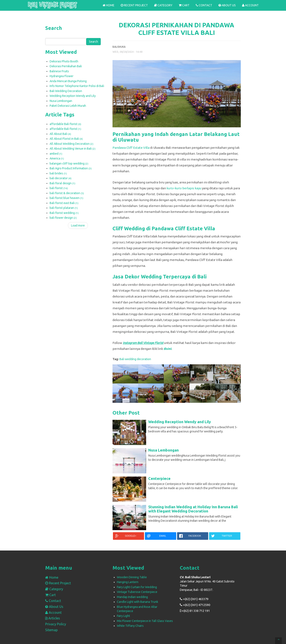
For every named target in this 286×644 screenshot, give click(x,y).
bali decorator (61, 178)
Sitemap (51, 630)
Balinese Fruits (59, 71)
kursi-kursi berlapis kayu (184, 188)
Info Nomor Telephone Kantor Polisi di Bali (77, 86)
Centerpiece (159, 478)
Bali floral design (62, 183)
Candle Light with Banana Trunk (138, 602)
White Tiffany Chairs (130, 626)
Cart (184, 5)
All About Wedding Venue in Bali (73, 149)
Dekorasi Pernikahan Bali (66, 66)
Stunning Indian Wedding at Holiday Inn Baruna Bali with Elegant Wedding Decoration (193, 509)
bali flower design (63, 218)
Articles (53, 618)
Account (250, 5)
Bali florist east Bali (64, 203)
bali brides (58, 173)
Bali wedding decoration (135, 359)
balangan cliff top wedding (69, 163)
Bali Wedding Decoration (66, 91)
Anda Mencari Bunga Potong (68, 81)
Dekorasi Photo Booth (64, 61)
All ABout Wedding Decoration (71, 144)
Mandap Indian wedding (132, 597)
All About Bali (60, 134)
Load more (78, 225)
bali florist (59, 188)
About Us (227, 5)
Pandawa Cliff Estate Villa (131, 148)
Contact (204, 5)
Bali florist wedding (64, 213)
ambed (56, 154)
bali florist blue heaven (66, 198)
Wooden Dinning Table (132, 577)
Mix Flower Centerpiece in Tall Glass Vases (145, 621)
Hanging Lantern (128, 582)
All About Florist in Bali (66, 139)
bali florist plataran (64, 208)
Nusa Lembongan (61, 101)
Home (109, 5)
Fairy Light (123, 616)
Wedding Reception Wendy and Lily (73, 96)
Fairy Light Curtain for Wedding (137, 587)
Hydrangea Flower (62, 76)
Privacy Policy (56, 624)
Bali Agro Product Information (71, 168)
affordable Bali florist (65, 124)
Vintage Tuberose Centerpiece (137, 592)
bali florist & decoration (67, 193)
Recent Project (134, 5)
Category (163, 5)
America (57, 158)
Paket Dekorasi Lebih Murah (68, 106)
